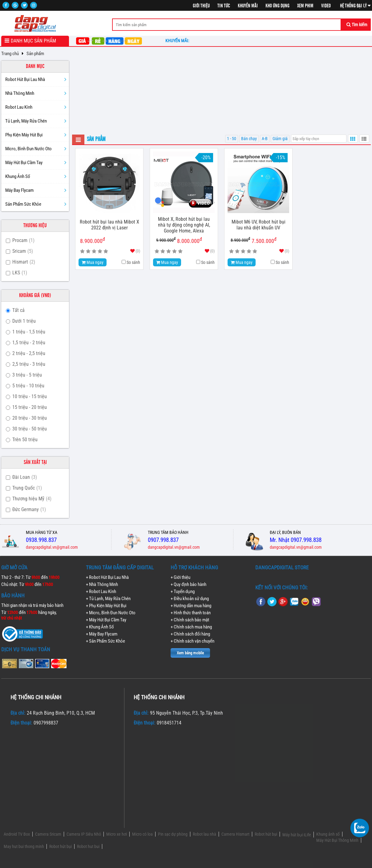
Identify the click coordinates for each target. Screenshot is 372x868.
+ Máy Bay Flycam (102, 634)
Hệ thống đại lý (355, 6)
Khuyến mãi (248, 6)
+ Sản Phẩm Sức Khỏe (105, 641)
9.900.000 (166, 240)
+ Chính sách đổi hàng (190, 634)
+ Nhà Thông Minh (102, 584)
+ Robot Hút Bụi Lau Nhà (107, 577)
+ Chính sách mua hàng (191, 627)
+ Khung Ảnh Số (100, 627)
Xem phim (305, 6)
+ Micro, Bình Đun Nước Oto (111, 613)
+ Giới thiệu (180, 577)
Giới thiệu (201, 6)
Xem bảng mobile (190, 653)
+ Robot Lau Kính (101, 591)
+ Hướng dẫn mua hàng (191, 606)
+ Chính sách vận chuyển (192, 641)
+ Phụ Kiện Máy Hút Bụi (106, 606)
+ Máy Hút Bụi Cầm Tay (106, 620)
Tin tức (224, 6)
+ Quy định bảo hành (188, 584)
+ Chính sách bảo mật (190, 620)
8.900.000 (240, 240)
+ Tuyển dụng (183, 591)
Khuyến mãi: (178, 41)
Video (326, 6)
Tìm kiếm (357, 25)
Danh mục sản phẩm (33, 41)
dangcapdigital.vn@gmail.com (52, 547)
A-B (265, 139)
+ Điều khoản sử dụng (190, 599)
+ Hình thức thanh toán (191, 613)
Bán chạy (249, 139)
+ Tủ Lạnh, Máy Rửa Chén (108, 599)
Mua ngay (93, 262)
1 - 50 (232, 139)
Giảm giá (280, 139)
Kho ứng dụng (277, 6)
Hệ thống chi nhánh (36, 697)
